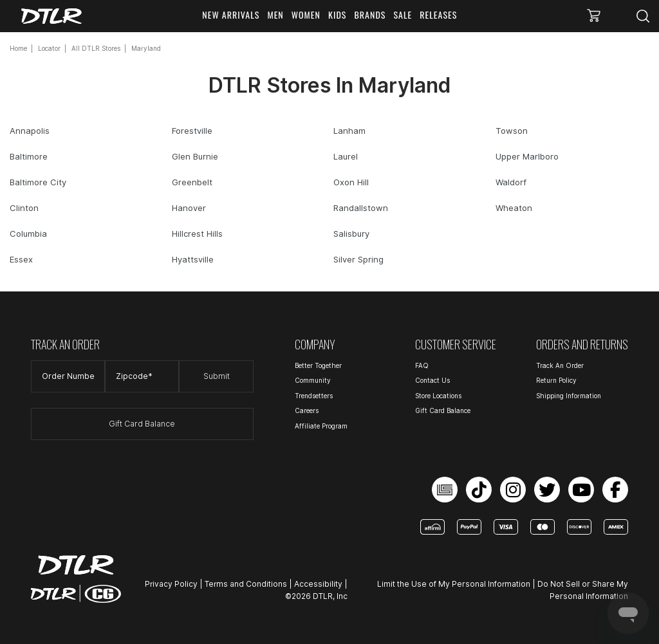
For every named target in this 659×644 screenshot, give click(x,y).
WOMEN (306, 14)
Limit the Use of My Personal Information (454, 584)
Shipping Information (569, 396)
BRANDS (370, 14)
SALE (403, 14)
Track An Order (560, 365)
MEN (275, 14)
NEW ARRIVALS (231, 14)
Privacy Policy (171, 584)
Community (313, 380)
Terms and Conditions (246, 584)
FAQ (422, 365)
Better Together (318, 365)
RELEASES (438, 14)
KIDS (337, 14)
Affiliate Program (321, 426)
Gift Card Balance (142, 424)
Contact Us (432, 380)
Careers (307, 410)
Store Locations (438, 396)
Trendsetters (314, 396)
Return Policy (556, 380)
